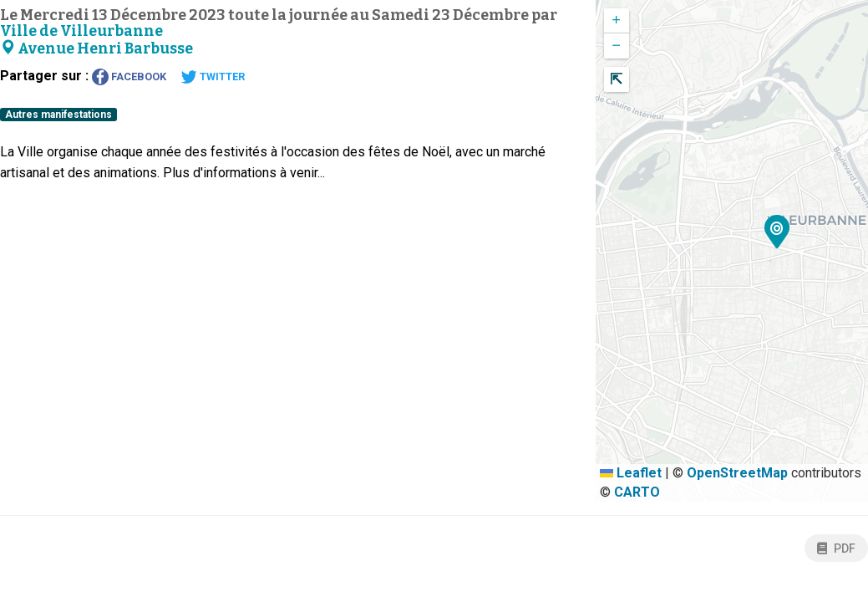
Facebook (129, 77)
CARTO (637, 492)
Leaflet (631, 473)
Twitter (213, 77)
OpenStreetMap (737, 473)
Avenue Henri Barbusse (96, 49)
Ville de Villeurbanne (81, 31)
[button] (777, 234)
